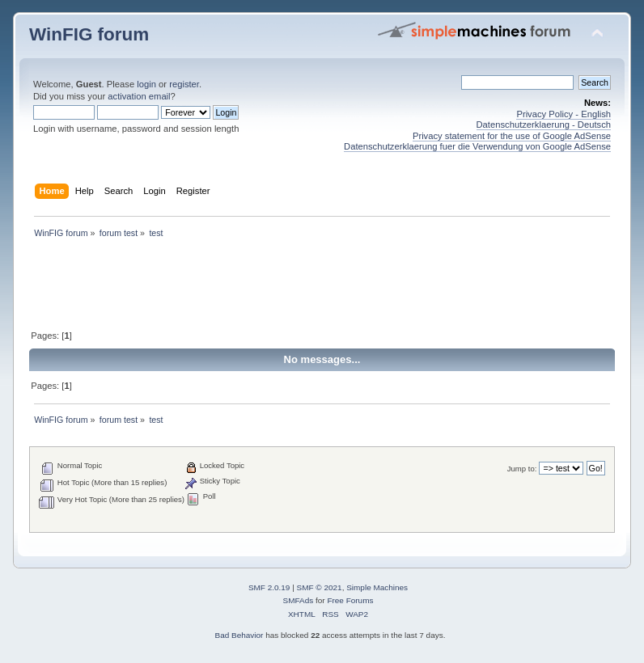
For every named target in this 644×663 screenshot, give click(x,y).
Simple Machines (377, 587)
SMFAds (299, 600)
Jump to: (522, 469)
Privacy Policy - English (563, 114)
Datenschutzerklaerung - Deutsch (544, 125)
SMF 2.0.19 (269, 587)
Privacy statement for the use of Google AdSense (512, 136)
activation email (139, 96)
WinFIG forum (89, 34)
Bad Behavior (239, 635)
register (184, 84)
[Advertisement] (324, 285)
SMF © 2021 (320, 587)
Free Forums (350, 600)
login (146, 84)
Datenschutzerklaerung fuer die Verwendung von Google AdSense (477, 146)
